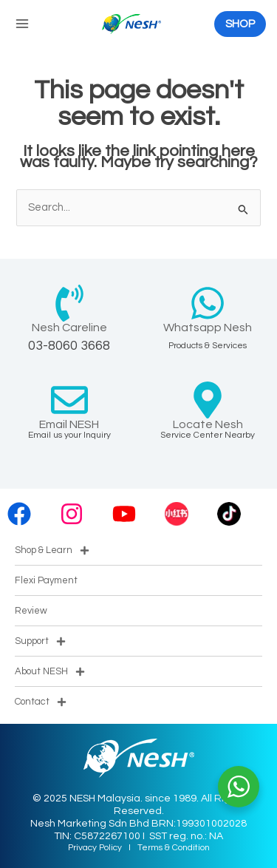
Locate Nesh (208, 424)
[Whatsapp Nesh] (208, 303)
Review (31, 611)
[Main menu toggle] (22, 24)
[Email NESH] (69, 400)
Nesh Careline (69, 328)
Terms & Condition (174, 848)
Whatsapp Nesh (208, 328)
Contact (41, 702)
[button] (240, 24)
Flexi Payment (46, 580)
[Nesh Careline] (69, 303)
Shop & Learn (52, 550)
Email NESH (69, 424)
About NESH (50, 672)
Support (40, 641)
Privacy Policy (95, 848)
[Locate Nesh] (208, 400)
